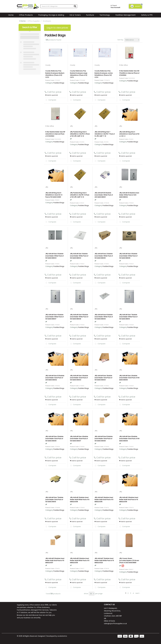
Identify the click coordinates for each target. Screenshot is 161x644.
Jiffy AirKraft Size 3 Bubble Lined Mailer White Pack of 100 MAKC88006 (128, 256)
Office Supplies (34, 21)
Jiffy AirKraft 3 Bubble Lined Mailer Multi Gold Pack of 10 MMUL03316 (129, 500)
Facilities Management (126, 15)
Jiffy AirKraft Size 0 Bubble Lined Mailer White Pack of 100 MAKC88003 (54, 256)
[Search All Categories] (59, 6)
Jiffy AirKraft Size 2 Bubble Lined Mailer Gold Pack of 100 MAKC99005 (129, 378)
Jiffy (71, 126)
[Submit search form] (75, 6)
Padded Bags (59, 83)
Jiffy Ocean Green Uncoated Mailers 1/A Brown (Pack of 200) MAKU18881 (129, 561)
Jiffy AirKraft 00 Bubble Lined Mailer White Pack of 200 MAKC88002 (129, 195)
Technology (105, 15)
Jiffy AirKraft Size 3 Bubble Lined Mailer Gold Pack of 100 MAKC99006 (54, 439)
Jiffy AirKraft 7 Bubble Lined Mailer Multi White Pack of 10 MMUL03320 (104, 561)
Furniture (90, 15)
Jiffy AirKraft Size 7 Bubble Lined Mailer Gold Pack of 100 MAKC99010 (54, 500)
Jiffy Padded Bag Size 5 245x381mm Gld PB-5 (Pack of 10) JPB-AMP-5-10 (80, 195)
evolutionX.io (62, 636)
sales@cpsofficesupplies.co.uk (115, 624)
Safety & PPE (147, 15)
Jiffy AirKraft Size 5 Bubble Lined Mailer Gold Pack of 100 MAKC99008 (104, 439)
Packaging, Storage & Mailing (51, 15)
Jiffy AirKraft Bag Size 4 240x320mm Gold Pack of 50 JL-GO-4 (129, 134)
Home (11, 15)
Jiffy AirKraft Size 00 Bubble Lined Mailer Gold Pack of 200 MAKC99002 (55, 378)
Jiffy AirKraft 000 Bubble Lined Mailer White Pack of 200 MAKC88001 (104, 195)
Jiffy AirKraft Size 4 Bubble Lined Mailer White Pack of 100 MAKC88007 (54, 317)
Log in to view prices (57, 28)
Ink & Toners (75, 15)
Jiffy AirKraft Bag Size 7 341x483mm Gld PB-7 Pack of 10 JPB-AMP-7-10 (105, 134)
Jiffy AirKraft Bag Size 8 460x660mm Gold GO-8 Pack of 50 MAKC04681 (54, 195)
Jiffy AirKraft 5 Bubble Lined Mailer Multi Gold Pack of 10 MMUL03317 (55, 561)
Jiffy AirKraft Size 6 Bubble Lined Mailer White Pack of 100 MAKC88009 (104, 317)
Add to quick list (52, 95)
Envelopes (47, 21)
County (48, 65)
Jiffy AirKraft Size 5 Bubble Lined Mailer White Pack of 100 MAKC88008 (79, 317)
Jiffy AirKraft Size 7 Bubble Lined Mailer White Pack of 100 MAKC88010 (128, 317)
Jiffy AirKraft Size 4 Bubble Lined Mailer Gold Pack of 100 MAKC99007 (79, 439)
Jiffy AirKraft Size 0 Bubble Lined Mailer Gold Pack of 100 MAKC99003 (79, 378)
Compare (50, 100)
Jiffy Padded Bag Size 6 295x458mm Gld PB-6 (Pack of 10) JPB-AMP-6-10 (80, 134)
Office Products (26, 15)
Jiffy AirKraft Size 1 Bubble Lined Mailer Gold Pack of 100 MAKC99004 (103, 378)
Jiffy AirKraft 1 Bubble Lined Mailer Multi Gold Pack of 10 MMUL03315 (104, 500)
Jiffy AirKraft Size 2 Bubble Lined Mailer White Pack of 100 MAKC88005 (104, 256)
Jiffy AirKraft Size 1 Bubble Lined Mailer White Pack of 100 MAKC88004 (79, 256)
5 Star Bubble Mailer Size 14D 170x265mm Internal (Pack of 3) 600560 (129, 73)
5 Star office (123, 65)
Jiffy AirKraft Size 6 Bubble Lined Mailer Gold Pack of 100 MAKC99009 (129, 439)
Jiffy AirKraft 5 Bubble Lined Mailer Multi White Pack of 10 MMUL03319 (80, 561)
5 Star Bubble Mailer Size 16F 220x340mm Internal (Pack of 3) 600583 (55, 134)
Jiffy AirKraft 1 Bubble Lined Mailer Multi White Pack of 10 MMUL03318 (80, 500)
